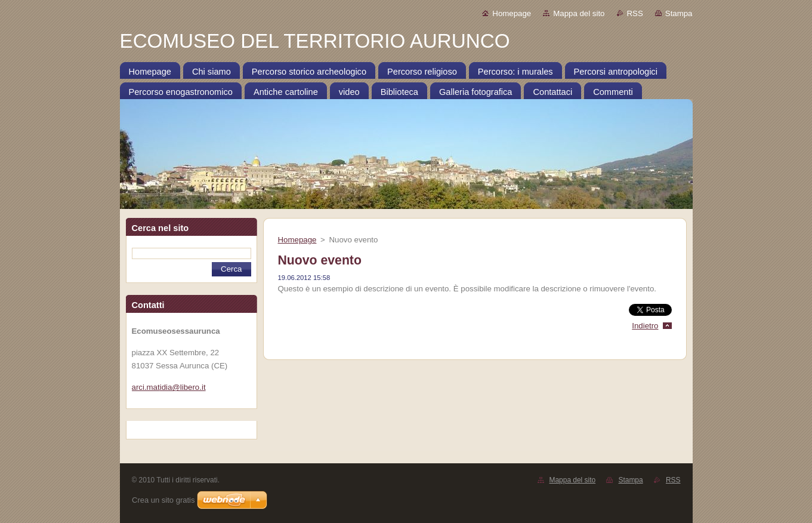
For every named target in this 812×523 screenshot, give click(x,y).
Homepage (512, 13)
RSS (635, 13)
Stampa (679, 13)
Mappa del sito (579, 13)
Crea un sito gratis (163, 500)
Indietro (645, 326)
